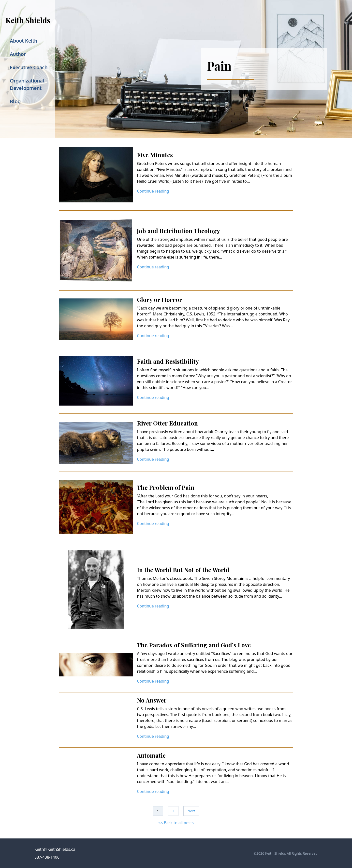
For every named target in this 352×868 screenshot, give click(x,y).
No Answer (152, 700)
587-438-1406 (47, 857)
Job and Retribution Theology (178, 231)
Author (18, 54)
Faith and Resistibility (168, 361)
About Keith (24, 41)
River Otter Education (167, 423)
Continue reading (153, 191)
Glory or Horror (160, 299)
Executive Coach (29, 67)
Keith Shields (28, 20)
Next (191, 811)
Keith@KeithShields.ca (55, 849)
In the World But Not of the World (183, 570)
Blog (15, 101)
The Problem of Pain (166, 487)
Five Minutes (155, 155)
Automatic (151, 755)
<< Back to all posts (176, 823)
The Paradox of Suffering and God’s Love (194, 645)
